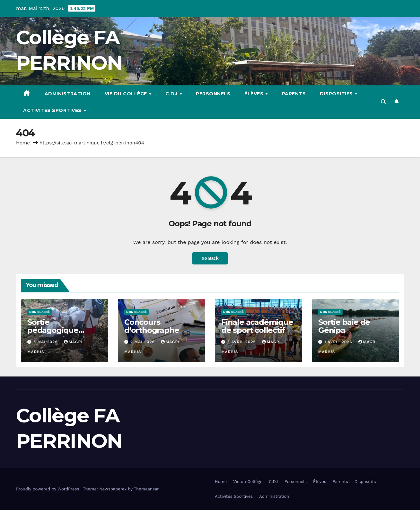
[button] (383, 102)
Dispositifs (337, 94)
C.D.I (172, 94)
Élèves (255, 94)
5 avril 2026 (242, 342)
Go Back (210, 258)
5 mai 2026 (46, 342)
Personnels (213, 94)
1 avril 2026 (339, 342)
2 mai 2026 (143, 342)
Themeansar (146, 489)
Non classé (39, 312)
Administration (68, 94)
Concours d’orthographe (152, 326)
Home (23, 143)
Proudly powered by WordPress (48, 489)
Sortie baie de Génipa (344, 326)
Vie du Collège (127, 94)
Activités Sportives (53, 110)
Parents (294, 94)
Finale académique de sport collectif (257, 326)
